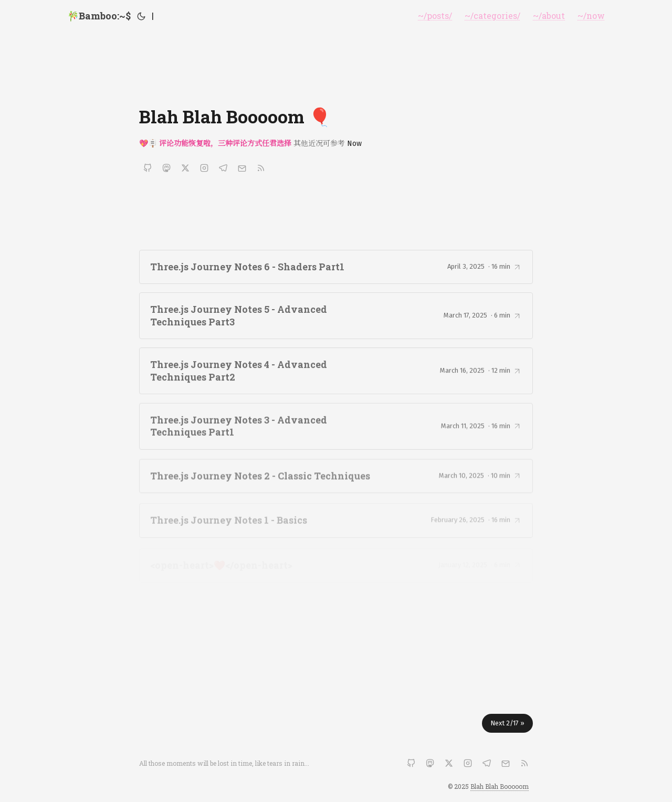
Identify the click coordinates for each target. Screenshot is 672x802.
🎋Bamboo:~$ (99, 16)
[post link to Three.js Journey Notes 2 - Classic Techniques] (336, 479)
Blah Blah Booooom (500, 786)
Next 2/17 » (507, 723)
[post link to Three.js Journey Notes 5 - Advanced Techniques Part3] (336, 316)
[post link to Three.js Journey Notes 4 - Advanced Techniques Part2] (336, 372)
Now (354, 144)
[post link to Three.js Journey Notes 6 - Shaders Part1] (336, 267)
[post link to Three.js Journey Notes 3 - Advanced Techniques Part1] (336, 429)
